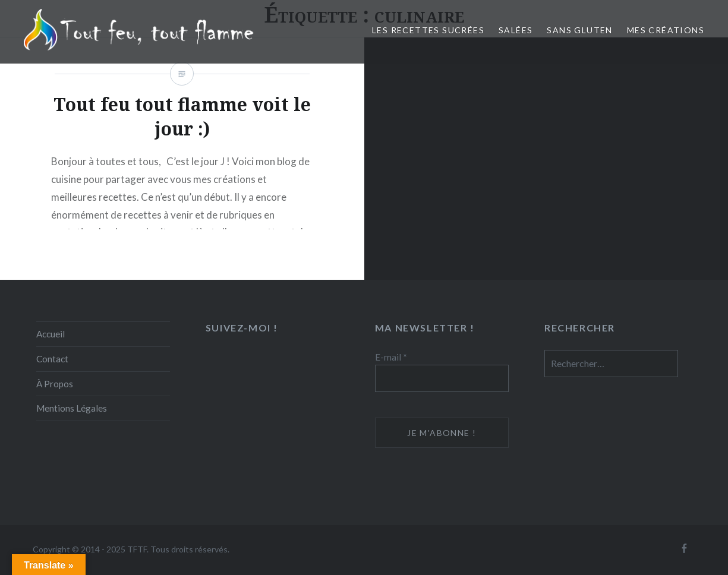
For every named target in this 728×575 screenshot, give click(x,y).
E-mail (391, 357)
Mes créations (666, 30)
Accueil (51, 334)
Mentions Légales (72, 408)
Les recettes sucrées (428, 30)
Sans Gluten (579, 30)
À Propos (55, 384)
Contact (52, 359)
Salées (516, 30)
